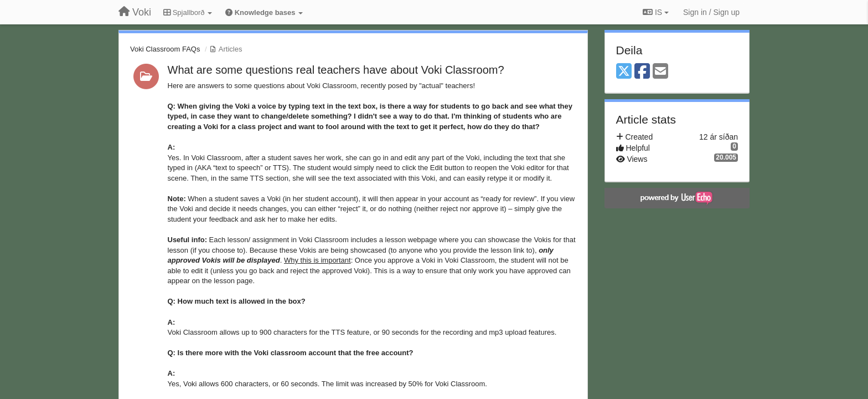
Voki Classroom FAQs (165, 49)
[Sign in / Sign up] (711, 12)
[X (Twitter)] (624, 72)
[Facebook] (642, 72)
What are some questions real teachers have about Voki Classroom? (336, 70)
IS (656, 12)
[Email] (660, 72)
